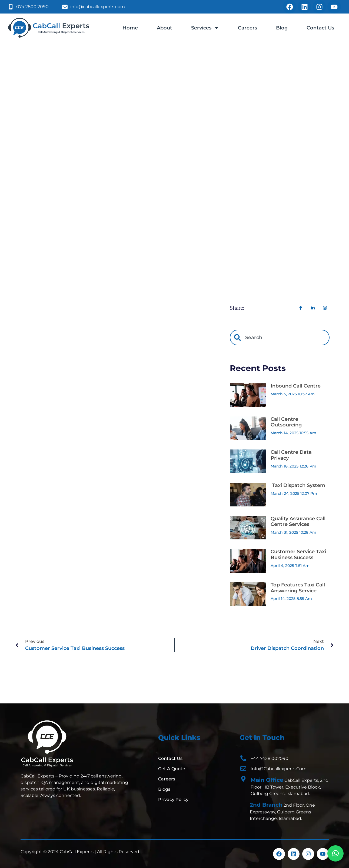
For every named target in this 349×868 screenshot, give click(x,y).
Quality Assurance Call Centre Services (298, 522)
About (164, 28)
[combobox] (280, 338)
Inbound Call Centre (296, 386)
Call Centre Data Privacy (291, 455)
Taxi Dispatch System (298, 485)
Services (205, 28)
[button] (335, 853)
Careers (247, 28)
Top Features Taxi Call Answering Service (298, 588)
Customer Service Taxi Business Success (298, 555)
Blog (282, 28)
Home (130, 28)
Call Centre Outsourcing (286, 422)
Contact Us (320, 28)
